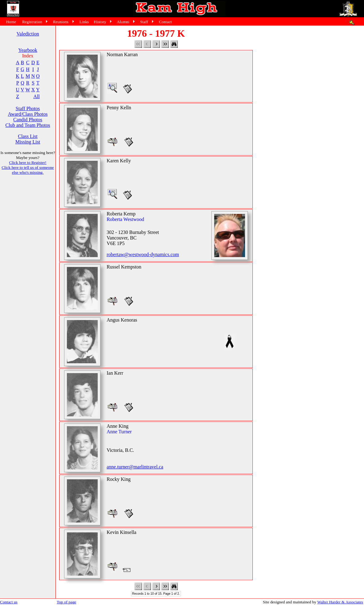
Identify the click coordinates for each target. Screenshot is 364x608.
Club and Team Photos (28, 125)
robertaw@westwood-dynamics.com (143, 254)
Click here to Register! (28, 162)
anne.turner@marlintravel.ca (135, 467)
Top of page (66, 602)
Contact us (9, 602)
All (36, 96)
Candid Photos (28, 120)
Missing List (28, 142)
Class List (28, 136)
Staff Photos (28, 108)
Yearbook (28, 50)
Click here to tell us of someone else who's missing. (28, 170)
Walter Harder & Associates (340, 602)
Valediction (28, 34)
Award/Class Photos (28, 114)
